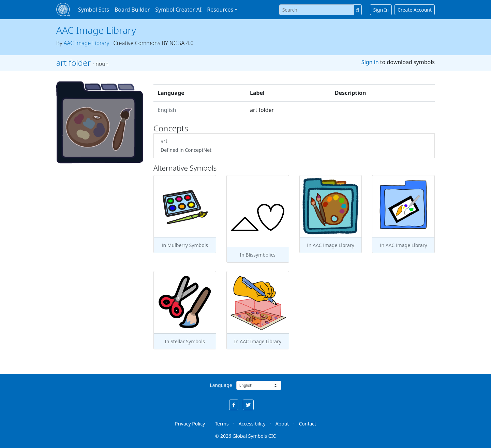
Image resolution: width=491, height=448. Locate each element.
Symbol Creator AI (178, 10)
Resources (220, 10)
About (282, 424)
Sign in (370, 62)
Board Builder (132, 10)
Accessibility (252, 424)
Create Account (415, 10)
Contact (307, 424)
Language (221, 385)
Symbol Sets (94, 10)
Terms (222, 424)
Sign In (381, 10)
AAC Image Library (96, 30)
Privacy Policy (190, 424)
